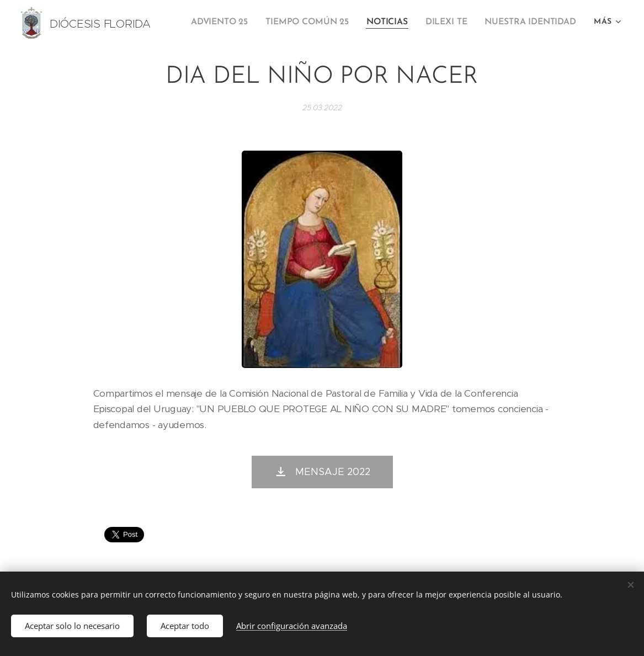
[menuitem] (230, 23)
